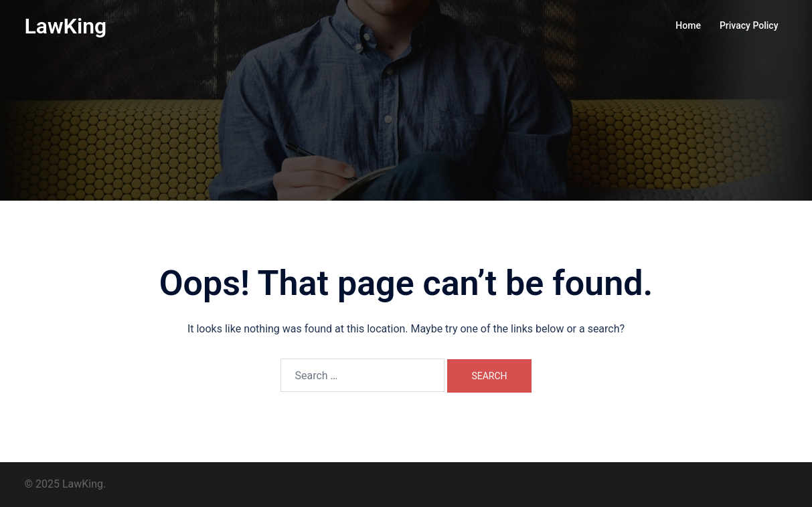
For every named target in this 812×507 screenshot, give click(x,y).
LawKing (66, 26)
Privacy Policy (749, 25)
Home (688, 25)
